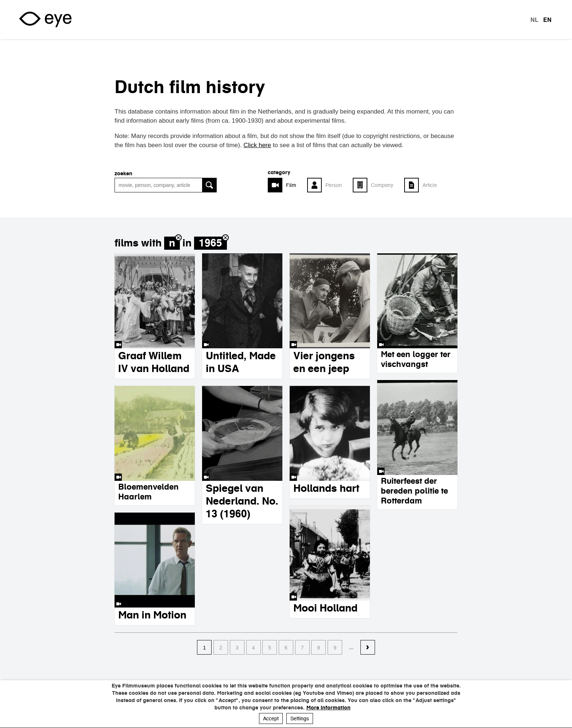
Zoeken (123, 173)
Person (334, 185)
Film (291, 185)
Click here (257, 145)
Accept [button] (271, 719)
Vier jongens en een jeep (324, 362)
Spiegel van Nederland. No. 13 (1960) (242, 501)
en (547, 20)
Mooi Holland (325, 608)
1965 (210, 243)
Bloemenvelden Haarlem (148, 492)
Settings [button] (300, 719)
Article (430, 185)
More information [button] (328, 708)
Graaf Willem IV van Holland (154, 362)
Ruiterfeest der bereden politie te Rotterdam (414, 491)
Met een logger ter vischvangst (416, 359)
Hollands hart (326, 488)
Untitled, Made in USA (241, 362)
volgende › (368, 648)
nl (534, 20)
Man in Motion (152, 615)
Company (382, 185)
